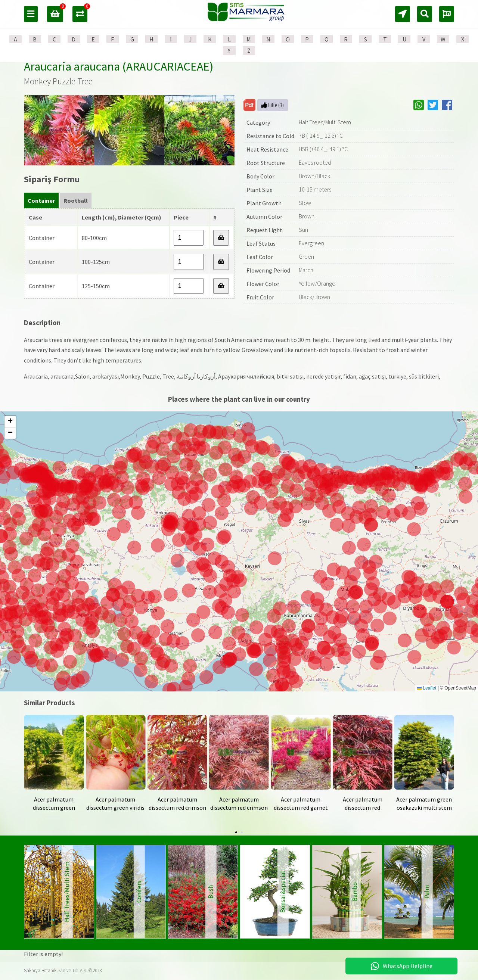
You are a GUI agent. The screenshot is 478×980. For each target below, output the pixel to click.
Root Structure (266, 163)
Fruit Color (260, 297)
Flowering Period (268, 270)
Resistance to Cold (270, 136)
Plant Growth (264, 203)
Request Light (264, 230)
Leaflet (427, 688)
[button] (254, 651)
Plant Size (260, 190)
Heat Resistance (267, 149)
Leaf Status (261, 243)
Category (258, 122)
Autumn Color (264, 217)
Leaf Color (260, 257)
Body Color (260, 176)
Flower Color (263, 284)
